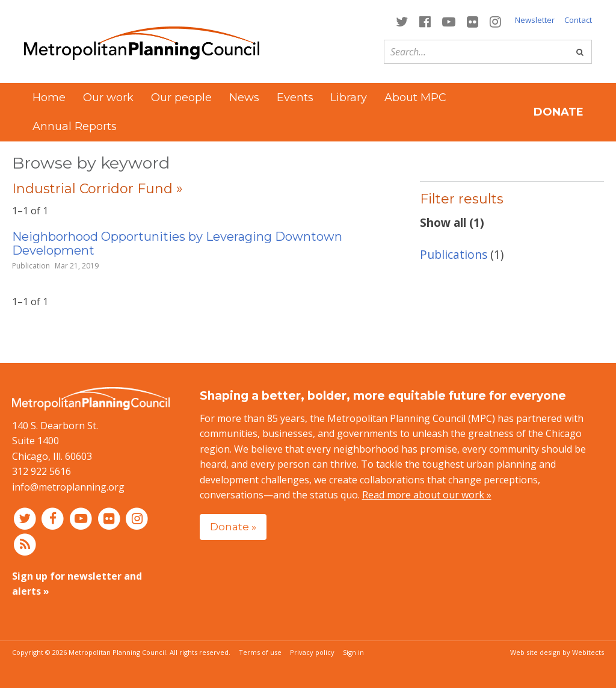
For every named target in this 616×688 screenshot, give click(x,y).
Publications (454, 254)
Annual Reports (75, 126)
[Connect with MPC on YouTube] (448, 21)
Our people (181, 98)
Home (49, 98)
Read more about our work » (427, 495)
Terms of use (260, 652)
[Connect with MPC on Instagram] (496, 21)
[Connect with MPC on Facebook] (425, 21)
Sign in (353, 652)
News (244, 98)
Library (349, 98)
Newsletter (535, 20)
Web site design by (557, 652)
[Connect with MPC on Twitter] (402, 21)
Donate (559, 112)
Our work (108, 98)
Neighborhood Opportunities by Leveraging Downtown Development (177, 243)
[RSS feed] (25, 544)
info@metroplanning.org (68, 487)
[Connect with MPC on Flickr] (473, 21)
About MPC (415, 98)
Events (295, 98)
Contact (578, 20)
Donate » (233, 526)
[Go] (580, 52)
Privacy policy (312, 652)
